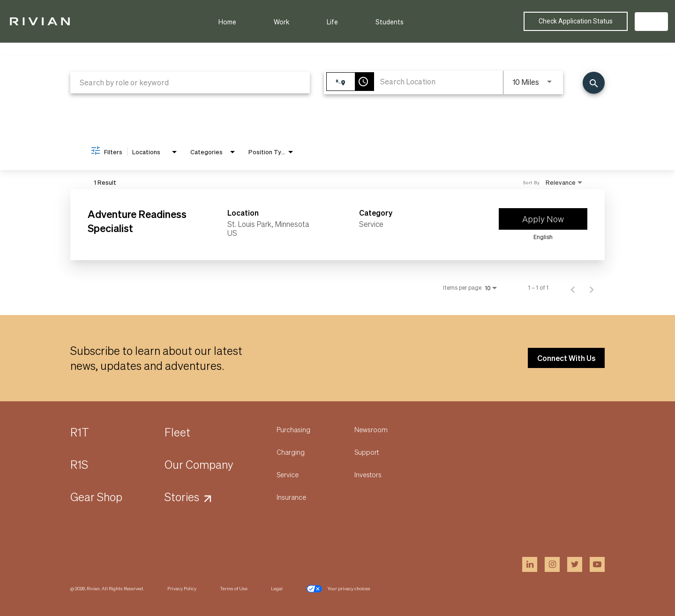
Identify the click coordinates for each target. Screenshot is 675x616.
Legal (277, 588)
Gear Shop (96, 497)
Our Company (199, 464)
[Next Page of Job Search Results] (592, 288)
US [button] (651, 21)
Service (288, 474)
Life (332, 22)
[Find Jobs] (594, 83)
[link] (337, 225)
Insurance (291, 497)
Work (281, 22)
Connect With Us (566, 358)
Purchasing (293, 429)
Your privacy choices (338, 589)
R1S (79, 464)
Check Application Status (576, 21)
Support (367, 452)
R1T (80, 432)
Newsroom (371, 429)
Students (390, 22)
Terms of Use (234, 588)
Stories (182, 497)
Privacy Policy (182, 588)
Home (227, 22)
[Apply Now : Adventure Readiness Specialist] (543, 219)
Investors (368, 474)
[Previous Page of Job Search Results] (573, 288)
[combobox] (190, 82)
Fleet (177, 432)
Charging (291, 452)
